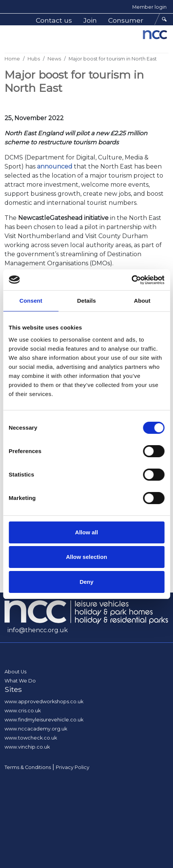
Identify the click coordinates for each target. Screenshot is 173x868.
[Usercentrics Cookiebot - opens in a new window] (131, 280)
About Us (15, 672)
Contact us (54, 20)
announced (55, 166)
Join (90, 20)
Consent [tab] (31, 301)
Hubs (34, 59)
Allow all (86, 532)
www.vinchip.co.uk (27, 747)
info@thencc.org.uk (38, 630)
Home (12, 59)
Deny (86, 582)
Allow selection (86, 557)
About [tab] (142, 301)
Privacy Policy (73, 767)
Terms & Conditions (28, 767)
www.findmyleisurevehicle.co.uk (44, 720)
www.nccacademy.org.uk (36, 729)
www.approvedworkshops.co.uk (44, 702)
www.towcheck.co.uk (31, 738)
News (54, 59)
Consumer (126, 20)
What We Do (20, 681)
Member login (149, 7)
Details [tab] (87, 301)
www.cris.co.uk (23, 711)
